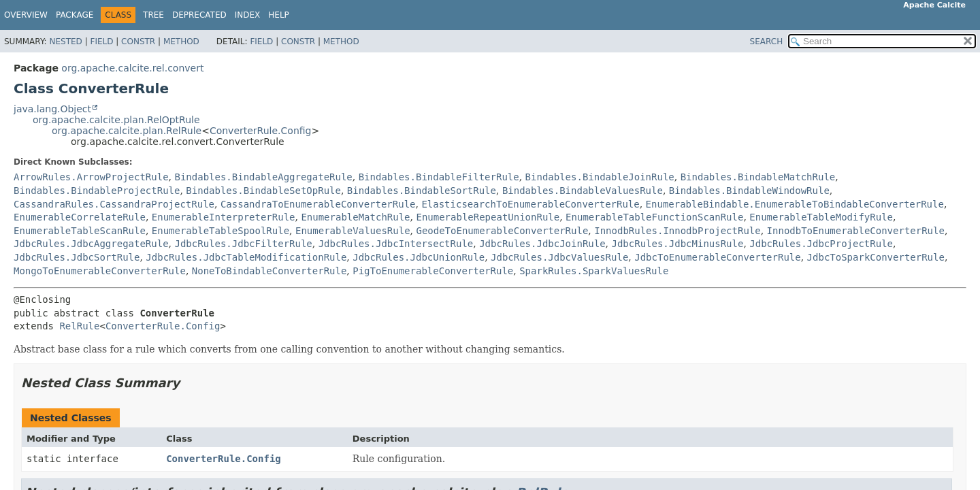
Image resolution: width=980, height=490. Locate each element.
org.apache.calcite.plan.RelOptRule (116, 120)
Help (279, 15)
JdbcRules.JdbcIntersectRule (396, 244)
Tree (153, 15)
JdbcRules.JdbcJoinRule (542, 244)
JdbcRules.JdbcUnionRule (419, 257)
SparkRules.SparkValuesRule (594, 271)
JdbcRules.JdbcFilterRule (243, 244)
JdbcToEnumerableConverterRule (717, 257)
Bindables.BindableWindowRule (749, 191)
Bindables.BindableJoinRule (600, 177)
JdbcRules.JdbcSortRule (77, 257)
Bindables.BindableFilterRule (439, 177)
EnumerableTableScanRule (80, 231)
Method (181, 42)
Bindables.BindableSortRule (422, 191)
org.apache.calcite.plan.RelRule (127, 131)
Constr (138, 42)
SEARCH (767, 42)
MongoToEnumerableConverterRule (100, 271)
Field (101, 42)
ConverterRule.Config (261, 131)
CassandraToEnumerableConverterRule (318, 204)
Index (248, 15)
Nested (65, 42)
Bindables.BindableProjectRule (97, 191)
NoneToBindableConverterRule (269, 271)
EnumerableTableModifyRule (821, 217)
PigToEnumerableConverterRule (433, 271)
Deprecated (199, 15)
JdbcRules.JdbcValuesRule (559, 257)
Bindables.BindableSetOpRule (263, 191)
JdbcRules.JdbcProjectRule (821, 244)
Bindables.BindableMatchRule (758, 177)
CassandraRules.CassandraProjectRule (114, 204)
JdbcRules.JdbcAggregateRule (91, 244)
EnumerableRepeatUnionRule (488, 217)
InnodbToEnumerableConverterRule (856, 231)
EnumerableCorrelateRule (80, 217)
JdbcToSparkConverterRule (876, 257)
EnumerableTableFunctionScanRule (654, 217)
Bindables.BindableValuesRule (583, 191)
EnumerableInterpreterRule (224, 217)
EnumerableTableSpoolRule (220, 231)
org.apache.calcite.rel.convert (132, 68)
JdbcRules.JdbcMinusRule (678, 244)
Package (75, 15)
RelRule (79, 326)
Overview (26, 15)
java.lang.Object (52, 109)
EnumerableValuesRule (353, 231)
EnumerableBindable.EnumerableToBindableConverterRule (795, 204)
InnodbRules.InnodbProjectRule (677, 231)
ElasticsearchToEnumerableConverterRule (530, 204)
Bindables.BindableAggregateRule (263, 177)
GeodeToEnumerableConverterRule (502, 231)
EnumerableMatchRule (355, 217)
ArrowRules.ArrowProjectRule (91, 177)
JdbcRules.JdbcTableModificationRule (246, 257)
